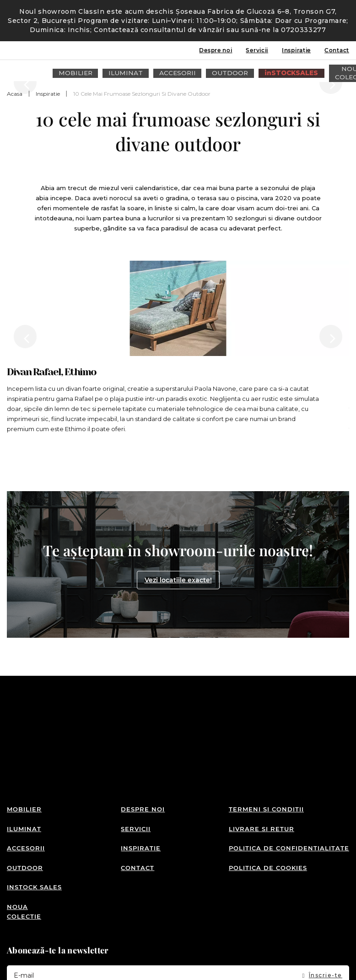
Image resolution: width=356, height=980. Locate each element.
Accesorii (26, 793)
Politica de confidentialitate (289, 793)
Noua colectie (24, 843)
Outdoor (25, 808)
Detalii (73, 968)
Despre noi (216, 50)
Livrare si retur (262, 777)
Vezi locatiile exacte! (178, 495)
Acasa (15, 94)
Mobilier (24, 762)
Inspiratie (48, 94)
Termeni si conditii (266, 762)
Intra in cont (313, 71)
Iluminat (24, 777)
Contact (337, 50)
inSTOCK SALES (34, 824)
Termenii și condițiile (227, 922)
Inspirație (296, 50)
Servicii (257, 50)
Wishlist (329, 71)
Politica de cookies (268, 808)
